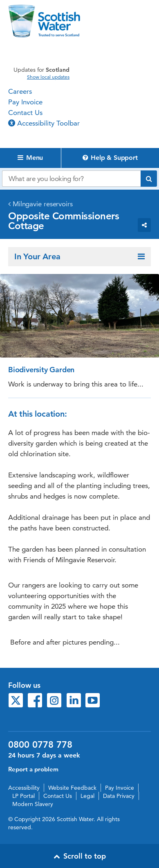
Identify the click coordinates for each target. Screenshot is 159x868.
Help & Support (110, 158)
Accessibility (24, 788)
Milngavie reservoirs (43, 204)
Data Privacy (119, 796)
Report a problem (33, 769)
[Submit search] (149, 179)
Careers (20, 91)
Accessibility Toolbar (44, 123)
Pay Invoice (25, 102)
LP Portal (24, 796)
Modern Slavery (33, 804)
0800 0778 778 (40, 745)
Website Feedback (72, 788)
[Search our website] (71, 179)
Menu (30, 158)
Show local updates (48, 77)
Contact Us (25, 113)
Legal (87, 796)
